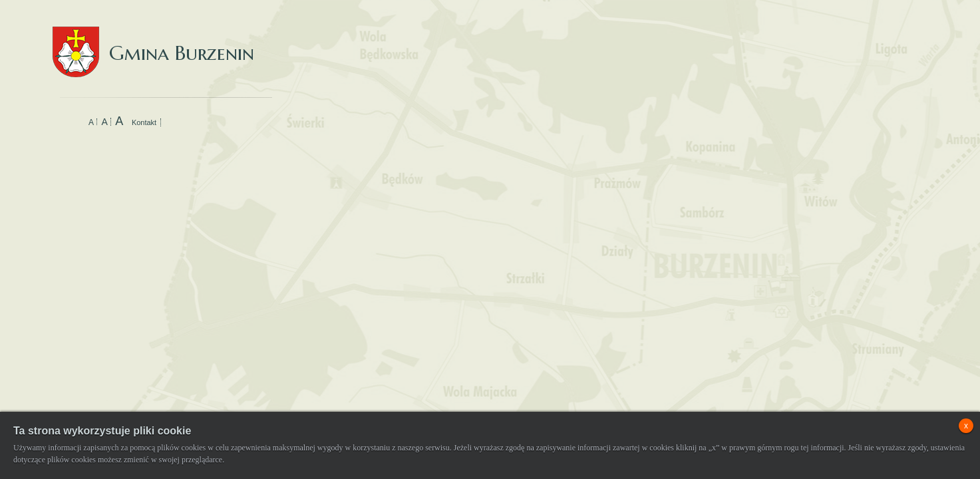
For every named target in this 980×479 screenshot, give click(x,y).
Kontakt (144, 122)
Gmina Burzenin (153, 40)
